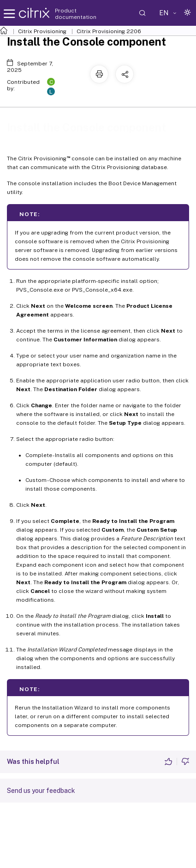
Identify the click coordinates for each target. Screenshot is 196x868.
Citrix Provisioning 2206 (109, 31)
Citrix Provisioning (42, 31)
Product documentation (76, 14)
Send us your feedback (41, 791)
